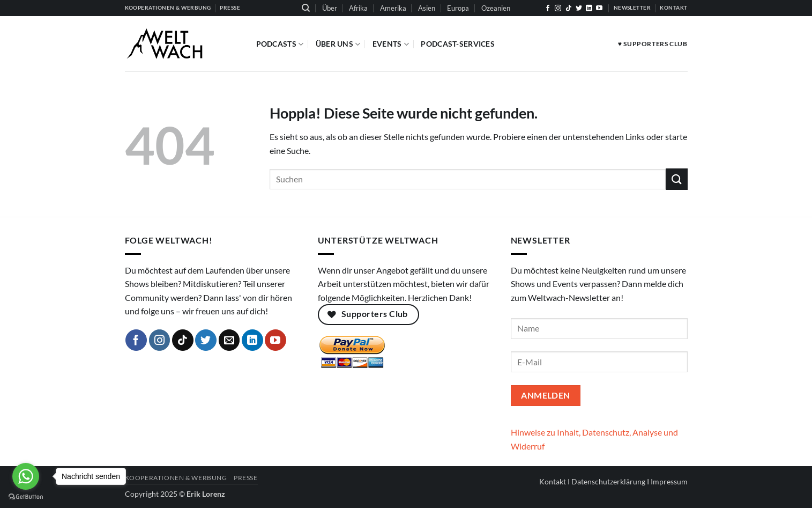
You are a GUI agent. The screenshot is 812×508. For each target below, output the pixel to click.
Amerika (393, 8)
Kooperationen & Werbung (176, 478)
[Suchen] (306, 8)
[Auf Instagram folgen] (558, 9)
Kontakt (553, 481)
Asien (427, 8)
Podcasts (280, 44)
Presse (246, 478)
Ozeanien (496, 8)
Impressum (669, 481)
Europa (458, 8)
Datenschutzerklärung (608, 481)
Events (391, 44)
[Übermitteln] (676, 179)
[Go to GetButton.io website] (26, 497)
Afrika (358, 8)
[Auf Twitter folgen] (579, 9)
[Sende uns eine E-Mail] (229, 340)
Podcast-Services (458, 44)
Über (330, 8)
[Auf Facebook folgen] (548, 9)
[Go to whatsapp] (26, 476)
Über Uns (338, 44)
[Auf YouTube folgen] (599, 9)
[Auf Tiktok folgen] (569, 9)
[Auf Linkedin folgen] (589, 9)
